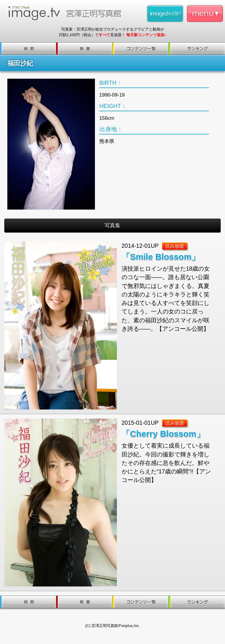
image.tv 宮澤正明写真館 (67, 13)
